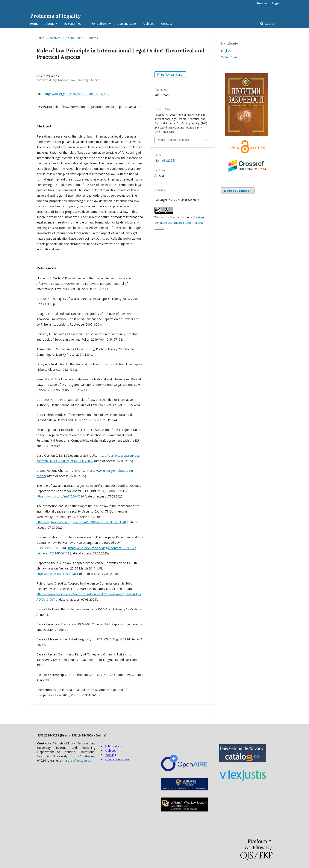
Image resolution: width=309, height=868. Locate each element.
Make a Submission (238, 191)
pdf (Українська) (172, 75)
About (50, 24)
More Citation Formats (173, 140)
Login (276, 3)
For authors (100, 24)
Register (262, 3)
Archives (148, 24)
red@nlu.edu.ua (80, 760)
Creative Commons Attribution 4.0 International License (179, 223)
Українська (229, 57)
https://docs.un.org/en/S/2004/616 (60, 496)
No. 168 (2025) (74, 38)
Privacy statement (117, 759)
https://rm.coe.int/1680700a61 (57, 574)
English (226, 51)
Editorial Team (74, 24)
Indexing (111, 755)
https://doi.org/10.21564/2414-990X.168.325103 (77, 94)
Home (34, 24)
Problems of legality (55, 16)
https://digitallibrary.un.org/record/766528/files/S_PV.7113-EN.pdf (81, 522)
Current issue (127, 24)
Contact (167, 24)
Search (270, 24)
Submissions (113, 746)
